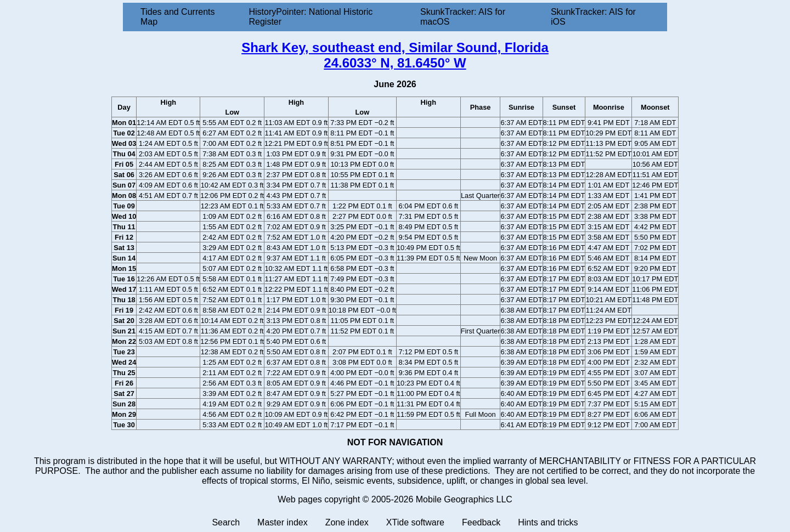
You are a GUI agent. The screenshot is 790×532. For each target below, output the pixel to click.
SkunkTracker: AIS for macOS (463, 17)
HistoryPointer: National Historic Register (311, 17)
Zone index (347, 522)
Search (226, 522)
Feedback (481, 522)
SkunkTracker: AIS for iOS (593, 17)
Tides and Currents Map (177, 17)
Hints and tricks (548, 522)
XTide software (415, 522)
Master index (283, 522)
